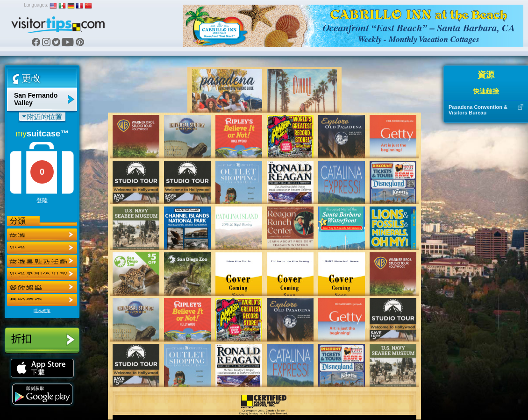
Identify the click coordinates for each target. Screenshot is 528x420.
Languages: (36, 5)
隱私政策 (42, 311)
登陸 (42, 200)
